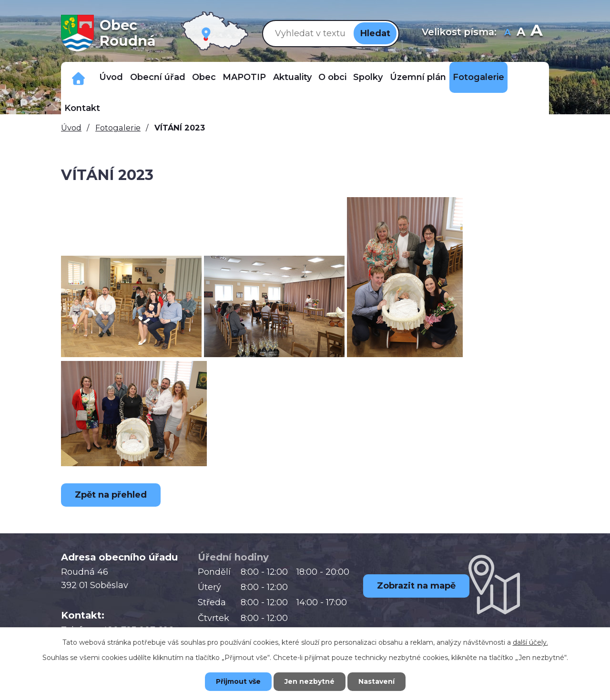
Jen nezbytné (310, 681)
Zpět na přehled (111, 495)
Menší (508, 33)
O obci (332, 77)
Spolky (368, 77)
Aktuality (292, 77)
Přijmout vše (238, 681)
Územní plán (418, 77)
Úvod (111, 77)
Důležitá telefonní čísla (78, 77)
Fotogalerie (478, 77)
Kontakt (82, 108)
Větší (536, 33)
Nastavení (376, 681)
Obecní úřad (158, 77)
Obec (204, 77)
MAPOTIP (244, 77)
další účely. (530, 642)
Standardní (521, 33)
